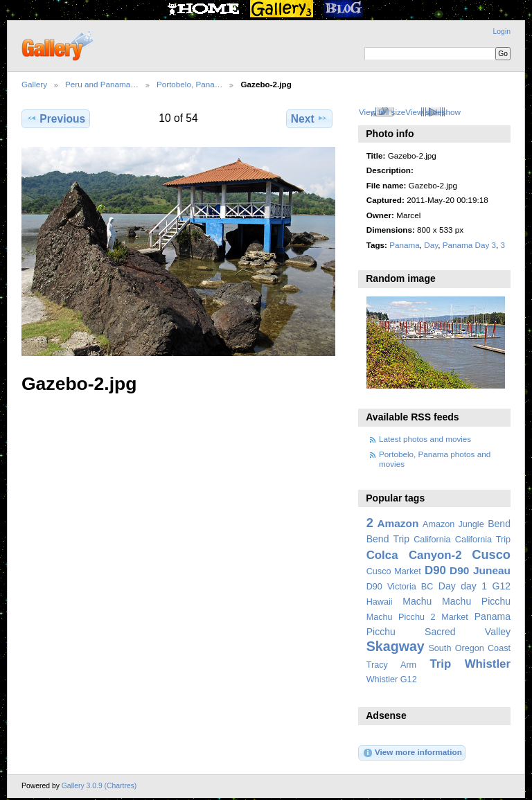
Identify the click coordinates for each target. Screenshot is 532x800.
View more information (412, 753)
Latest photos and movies (425, 439)
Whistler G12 (392, 679)
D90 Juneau (480, 570)
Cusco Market (394, 571)
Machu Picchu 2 (401, 617)
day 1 (474, 586)
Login (502, 32)
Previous (56, 118)
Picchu (381, 632)
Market (455, 617)
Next (309, 118)
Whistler (488, 664)
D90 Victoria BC (400, 587)
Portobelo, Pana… (190, 84)
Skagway (396, 646)
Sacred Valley (468, 632)
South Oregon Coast (469, 648)
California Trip (483, 540)
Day (431, 245)
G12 (501, 586)
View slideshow (433, 112)
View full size (382, 112)
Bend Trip (388, 539)
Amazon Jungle (453, 524)
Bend (499, 524)
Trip (440, 664)
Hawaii (380, 602)
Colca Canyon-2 (414, 555)
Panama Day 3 (469, 245)
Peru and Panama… (102, 84)
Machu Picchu (476, 601)
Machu (417, 601)
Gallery (34, 84)
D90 (435, 570)
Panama (405, 245)
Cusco (491, 554)
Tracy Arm (391, 665)
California (432, 540)
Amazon (398, 523)
